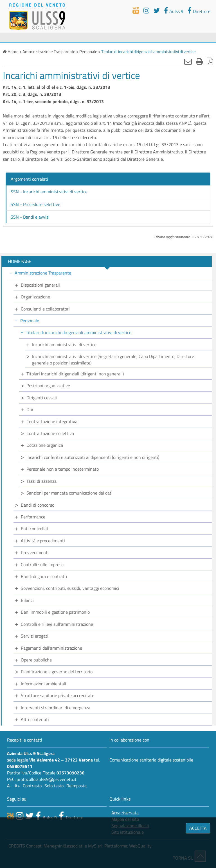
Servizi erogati (35, 636)
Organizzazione (35, 297)
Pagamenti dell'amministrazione (51, 648)
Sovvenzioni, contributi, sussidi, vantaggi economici (70, 588)
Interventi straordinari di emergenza (56, 708)
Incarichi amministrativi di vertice (64, 345)
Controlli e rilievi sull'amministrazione (57, 624)
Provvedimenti (35, 552)
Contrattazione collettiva (50, 433)
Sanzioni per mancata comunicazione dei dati (69, 493)
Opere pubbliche (36, 660)
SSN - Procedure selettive (35, 204)
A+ (17, 786)
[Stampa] (199, 61)
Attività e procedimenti (43, 541)
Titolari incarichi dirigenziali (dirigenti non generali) (75, 374)
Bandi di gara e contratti (44, 576)
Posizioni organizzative (48, 386)
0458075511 (20, 766)
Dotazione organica (45, 445)
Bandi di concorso (38, 505)
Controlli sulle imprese (42, 565)
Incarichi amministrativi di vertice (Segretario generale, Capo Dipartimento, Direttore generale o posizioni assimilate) (113, 360)
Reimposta (76, 786)
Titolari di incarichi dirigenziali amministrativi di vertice (79, 332)
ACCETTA (198, 828)
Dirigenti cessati (42, 398)
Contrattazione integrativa (52, 421)
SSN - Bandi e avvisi (30, 217)
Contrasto (32, 786)
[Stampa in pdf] (210, 61)
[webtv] (136, 10)
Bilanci (27, 600)
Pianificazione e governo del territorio (57, 672)
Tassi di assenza (41, 481)
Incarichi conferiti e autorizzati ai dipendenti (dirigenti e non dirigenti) (93, 457)
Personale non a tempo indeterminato (63, 469)
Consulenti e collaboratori (45, 309)
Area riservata (125, 813)
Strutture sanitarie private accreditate (58, 695)
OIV (30, 409)
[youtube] (146, 10)
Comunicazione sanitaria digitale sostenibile (151, 760)
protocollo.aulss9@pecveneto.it (47, 779)
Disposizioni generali (40, 285)
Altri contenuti (35, 719)
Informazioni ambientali (43, 684)
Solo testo (54, 786)
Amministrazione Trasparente (43, 273)
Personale (30, 321)
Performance (33, 517)
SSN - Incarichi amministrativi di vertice (49, 192)
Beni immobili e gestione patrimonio (55, 612)
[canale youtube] (20, 816)
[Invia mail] (188, 61)
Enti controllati (35, 529)
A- (9, 786)
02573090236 (70, 773)
